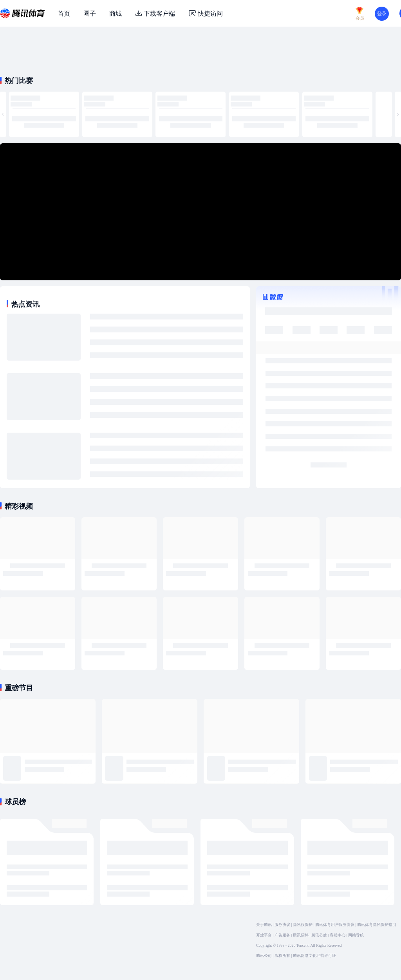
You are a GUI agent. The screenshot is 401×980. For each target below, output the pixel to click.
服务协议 (282, 925)
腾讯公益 (319, 935)
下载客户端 (155, 13)
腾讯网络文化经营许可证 (314, 956)
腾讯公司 (264, 956)
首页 (64, 13)
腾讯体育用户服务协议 (335, 925)
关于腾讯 (264, 925)
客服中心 (338, 935)
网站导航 (356, 935)
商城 (116, 13)
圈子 (90, 13)
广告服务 (282, 935)
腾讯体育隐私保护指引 (377, 925)
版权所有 (282, 956)
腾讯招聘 (301, 935)
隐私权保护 (303, 925)
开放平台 (264, 935)
